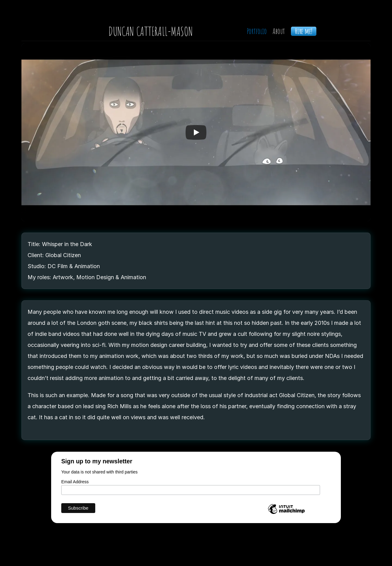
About (279, 31)
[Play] (196, 132)
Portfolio (257, 31)
